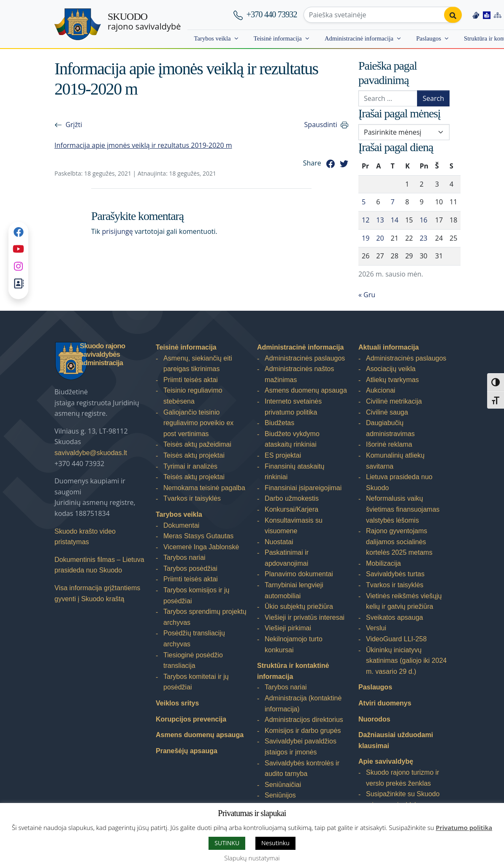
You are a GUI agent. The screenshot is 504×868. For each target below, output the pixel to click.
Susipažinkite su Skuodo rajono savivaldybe (403, 799)
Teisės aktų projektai (194, 455)
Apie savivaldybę (386, 761)
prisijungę (117, 231)
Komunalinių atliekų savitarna (395, 461)
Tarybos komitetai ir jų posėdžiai (196, 682)
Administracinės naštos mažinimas (299, 374)
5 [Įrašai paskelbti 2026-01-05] (364, 202)
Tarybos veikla (212, 38)
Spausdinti (321, 125)
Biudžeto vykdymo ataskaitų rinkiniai (292, 439)
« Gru (367, 295)
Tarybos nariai (184, 557)
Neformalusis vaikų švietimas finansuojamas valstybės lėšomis (403, 509)
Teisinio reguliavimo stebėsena (193, 396)
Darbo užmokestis (292, 498)
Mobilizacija (383, 563)
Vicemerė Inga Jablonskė (201, 547)
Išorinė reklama (389, 444)
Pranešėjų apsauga (187, 751)
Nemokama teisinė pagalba (204, 488)
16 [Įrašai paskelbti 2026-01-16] (423, 220)
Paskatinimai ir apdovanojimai (287, 558)
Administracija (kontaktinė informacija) (303, 704)
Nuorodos (374, 719)
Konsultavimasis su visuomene (294, 526)
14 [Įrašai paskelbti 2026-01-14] (395, 220)
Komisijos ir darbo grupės (303, 731)
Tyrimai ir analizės (190, 466)
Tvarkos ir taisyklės (192, 498)
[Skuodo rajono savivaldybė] (78, 24)
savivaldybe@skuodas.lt (91, 453)
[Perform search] (453, 15)
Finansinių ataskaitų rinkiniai (294, 472)
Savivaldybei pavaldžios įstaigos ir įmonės (301, 747)
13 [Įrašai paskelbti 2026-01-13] (380, 220)
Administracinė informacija (359, 38)
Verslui (376, 628)
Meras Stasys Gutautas (198, 536)
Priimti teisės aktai (191, 380)
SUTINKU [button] (227, 843)
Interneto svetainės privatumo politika (293, 407)
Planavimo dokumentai (299, 574)
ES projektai (283, 455)
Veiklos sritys (177, 703)
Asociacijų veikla (391, 369)
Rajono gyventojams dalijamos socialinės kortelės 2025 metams (399, 542)
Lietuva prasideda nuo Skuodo (399, 482)
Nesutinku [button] (275, 843)
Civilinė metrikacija (394, 401)
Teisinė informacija (278, 38)
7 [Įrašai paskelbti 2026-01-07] (393, 202)
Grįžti (74, 125)
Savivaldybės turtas (395, 574)
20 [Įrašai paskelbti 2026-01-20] (380, 238)
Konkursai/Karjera (291, 509)
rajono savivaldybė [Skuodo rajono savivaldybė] (144, 22)
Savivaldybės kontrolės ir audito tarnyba (302, 769)
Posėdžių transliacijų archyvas (194, 639)
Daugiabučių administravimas (390, 428)
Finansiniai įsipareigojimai (303, 488)
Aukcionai (381, 390)
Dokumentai (181, 525)
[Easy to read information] (487, 15)
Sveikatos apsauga (394, 617)
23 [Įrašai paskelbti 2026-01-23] (423, 238)
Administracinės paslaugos (305, 358)
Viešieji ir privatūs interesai (305, 617)
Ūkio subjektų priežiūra (299, 606)
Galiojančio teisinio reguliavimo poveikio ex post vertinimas (198, 423)
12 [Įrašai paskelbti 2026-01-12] (366, 220)
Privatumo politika (464, 827)
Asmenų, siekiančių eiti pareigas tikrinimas (198, 364)
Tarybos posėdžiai (190, 568)
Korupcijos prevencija (191, 719)
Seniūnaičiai (283, 785)
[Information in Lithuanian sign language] (476, 15)
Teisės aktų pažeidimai (197, 444)
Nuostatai (279, 542)
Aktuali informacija (389, 347)
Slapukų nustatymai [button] (252, 858)
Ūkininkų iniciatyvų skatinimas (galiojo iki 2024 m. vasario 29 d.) (406, 661)
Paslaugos (429, 38)
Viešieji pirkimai (288, 628)
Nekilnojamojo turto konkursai (294, 644)
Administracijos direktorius (304, 720)
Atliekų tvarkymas (392, 380)
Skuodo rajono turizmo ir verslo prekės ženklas (402, 778)
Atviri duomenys (385, 703)
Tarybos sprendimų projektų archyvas (205, 617)
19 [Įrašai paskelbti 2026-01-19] (366, 238)
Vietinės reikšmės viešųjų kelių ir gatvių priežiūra (404, 601)
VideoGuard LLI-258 (396, 639)
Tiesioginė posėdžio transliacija (193, 660)
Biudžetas (279, 423)
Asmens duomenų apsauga (200, 735)
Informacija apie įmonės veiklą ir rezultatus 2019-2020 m (143, 145)
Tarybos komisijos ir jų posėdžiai (196, 595)
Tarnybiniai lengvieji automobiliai (294, 590)
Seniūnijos (280, 795)
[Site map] (498, 15)
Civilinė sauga (387, 412)
